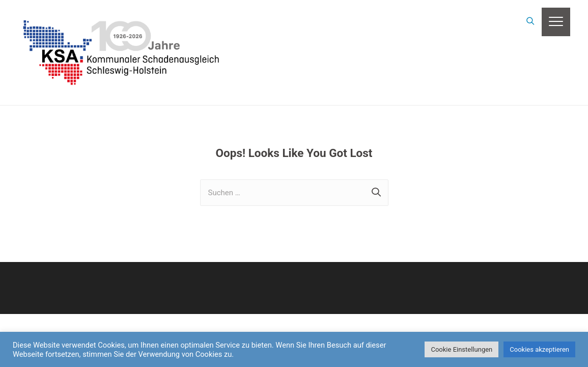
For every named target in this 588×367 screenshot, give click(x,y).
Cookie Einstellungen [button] (461, 349)
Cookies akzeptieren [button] (539, 349)
